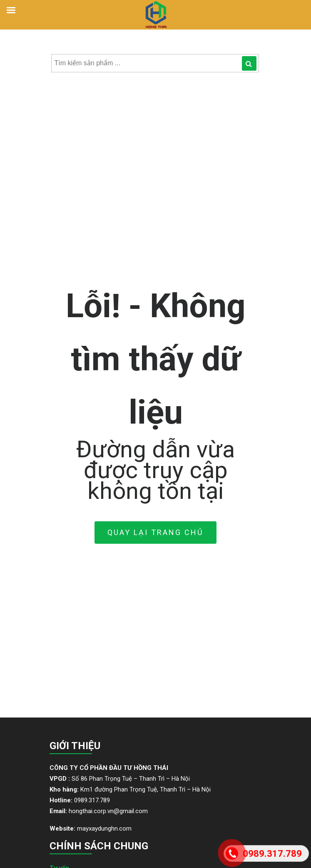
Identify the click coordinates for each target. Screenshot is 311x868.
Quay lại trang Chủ (155, 532)
